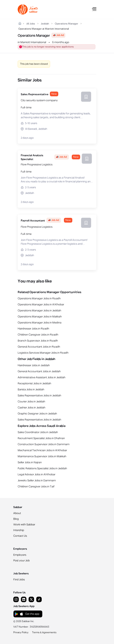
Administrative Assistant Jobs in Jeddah (42, 377)
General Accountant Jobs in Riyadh (39, 347)
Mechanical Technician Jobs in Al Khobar (42, 450)
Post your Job (21, 561)
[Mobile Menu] (94, 10)
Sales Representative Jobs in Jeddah (39, 396)
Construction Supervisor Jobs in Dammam (44, 444)
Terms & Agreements (44, 632)
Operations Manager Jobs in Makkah (40, 317)
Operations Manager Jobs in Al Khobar (41, 305)
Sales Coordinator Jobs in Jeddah (38, 432)
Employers (20, 555)
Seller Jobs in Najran (30, 462)
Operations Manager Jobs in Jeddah (39, 311)
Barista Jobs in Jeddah (31, 390)
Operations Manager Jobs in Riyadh (39, 299)
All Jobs (31, 24)
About (17, 513)
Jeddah (45, 24)
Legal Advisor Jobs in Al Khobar (37, 475)
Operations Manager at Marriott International (44, 29)
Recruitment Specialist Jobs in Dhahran (41, 438)
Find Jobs (19, 580)
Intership (19, 530)
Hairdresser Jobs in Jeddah (34, 365)
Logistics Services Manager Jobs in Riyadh (43, 353)
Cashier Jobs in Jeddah (32, 408)
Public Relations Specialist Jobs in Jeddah (42, 468)
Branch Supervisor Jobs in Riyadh (38, 341)
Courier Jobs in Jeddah (31, 402)
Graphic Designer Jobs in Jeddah (37, 414)
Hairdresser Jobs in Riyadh (33, 329)
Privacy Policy (21, 632)
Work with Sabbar (24, 525)
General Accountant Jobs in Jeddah (39, 371)
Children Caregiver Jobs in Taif (36, 487)
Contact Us (20, 536)
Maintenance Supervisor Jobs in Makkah (42, 456)
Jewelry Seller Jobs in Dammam (37, 481)
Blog (16, 519)
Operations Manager (66, 24)
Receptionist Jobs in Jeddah (34, 383)
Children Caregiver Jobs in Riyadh (38, 335)
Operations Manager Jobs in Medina (40, 323)
